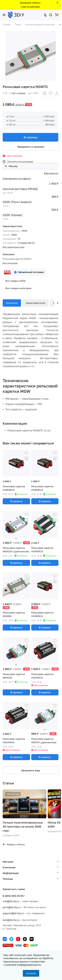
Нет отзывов (17, 93)
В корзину (31, 137)
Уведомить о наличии (31, 147)
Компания (9, 867)
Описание (12, 303)
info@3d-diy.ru (11, 901)
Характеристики (35, 303)
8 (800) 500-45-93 (13, 896)
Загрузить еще (31, 770)
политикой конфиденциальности (23, 965)
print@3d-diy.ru (12, 907)
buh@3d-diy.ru (11, 920)
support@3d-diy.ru (13, 913)
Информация (11, 873)
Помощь (8, 879)
